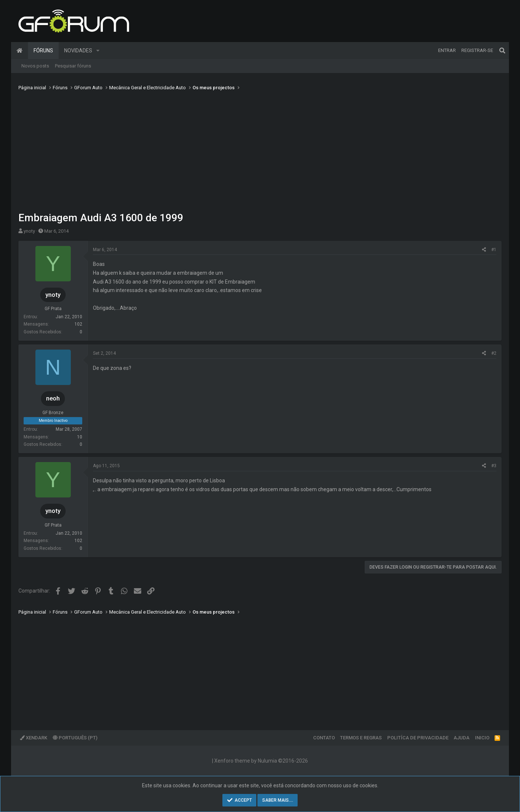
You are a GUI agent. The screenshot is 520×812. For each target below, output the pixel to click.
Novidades (78, 51)
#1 (494, 250)
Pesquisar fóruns (73, 66)
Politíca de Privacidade (418, 738)
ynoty (29, 231)
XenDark (34, 738)
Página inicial (20, 51)
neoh (53, 398)
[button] (98, 51)
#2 (494, 353)
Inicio (482, 738)
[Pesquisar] (502, 51)
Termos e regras (361, 738)
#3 (494, 466)
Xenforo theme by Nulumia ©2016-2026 (261, 761)
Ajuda (462, 738)
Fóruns (43, 51)
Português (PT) (75, 738)
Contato (324, 738)
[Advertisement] (260, 149)
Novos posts (35, 66)
